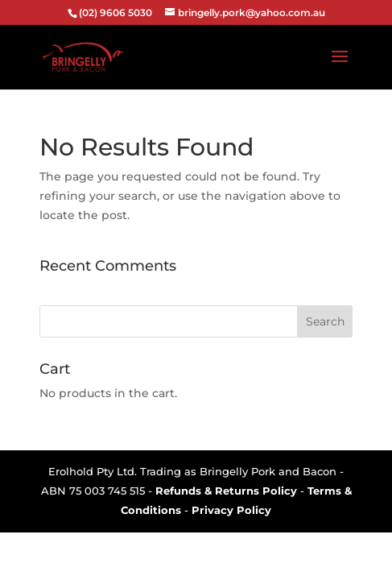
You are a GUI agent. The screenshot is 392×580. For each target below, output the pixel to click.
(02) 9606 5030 (116, 12)
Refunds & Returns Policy (226, 491)
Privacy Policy (231, 510)
